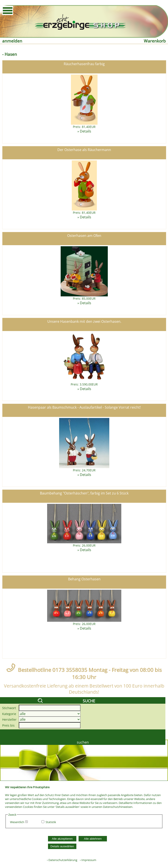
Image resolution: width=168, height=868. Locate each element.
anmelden (12, 41)
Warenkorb (155, 41)
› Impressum (87, 860)
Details (86, 131)
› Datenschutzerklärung (62, 860)
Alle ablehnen (93, 839)
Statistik (51, 822)
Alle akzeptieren (62, 839)
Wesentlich (17, 822)
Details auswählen (62, 846)
